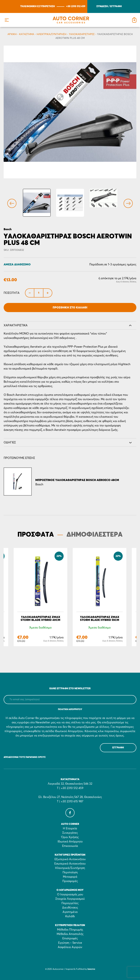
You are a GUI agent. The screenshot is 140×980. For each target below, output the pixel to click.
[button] (7, 20)
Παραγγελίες (70, 903)
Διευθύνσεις (70, 908)
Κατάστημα (27, 34)
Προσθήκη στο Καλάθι (70, 308)
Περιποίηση (70, 872)
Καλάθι (70, 916)
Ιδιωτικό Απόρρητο (70, 842)
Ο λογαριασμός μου (70, 894)
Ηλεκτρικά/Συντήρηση (51, 34)
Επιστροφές (70, 938)
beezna (91, 969)
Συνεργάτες (70, 833)
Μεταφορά (70, 877)
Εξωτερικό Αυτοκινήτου (70, 859)
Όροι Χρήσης (70, 837)
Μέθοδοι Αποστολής (70, 934)
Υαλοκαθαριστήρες (82, 34)
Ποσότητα (12, 293)
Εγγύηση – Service (70, 943)
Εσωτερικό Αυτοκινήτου (70, 864)
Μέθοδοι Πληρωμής (70, 930)
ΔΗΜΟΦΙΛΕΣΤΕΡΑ (95, 535)
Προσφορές (70, 881)
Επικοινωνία (70, 846)
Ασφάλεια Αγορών (70, 947)
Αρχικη (12, 34)
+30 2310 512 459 (76, 6)
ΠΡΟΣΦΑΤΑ (36, 535)
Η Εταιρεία (70, 828)
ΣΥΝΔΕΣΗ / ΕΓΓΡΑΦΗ (109, 6)
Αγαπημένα (70, 912)
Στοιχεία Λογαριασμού (70, 899)
